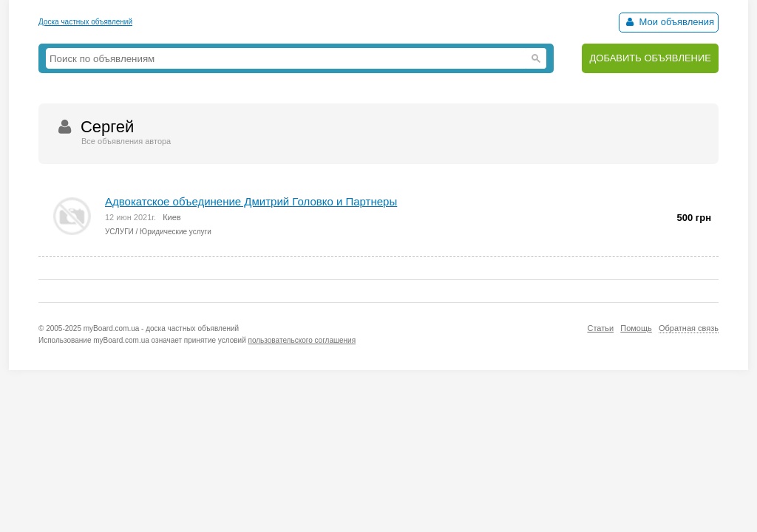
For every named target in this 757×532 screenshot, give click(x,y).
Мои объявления (669, 22)
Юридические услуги (176, 232)
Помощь (636, 328)
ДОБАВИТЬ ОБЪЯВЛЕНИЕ (650, 58)
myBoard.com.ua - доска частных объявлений (161, 328)
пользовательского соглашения (302, 340)
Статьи (600, 328)
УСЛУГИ (119, 232)
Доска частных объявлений (85, 22)
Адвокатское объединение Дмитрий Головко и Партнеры (251, 201)
